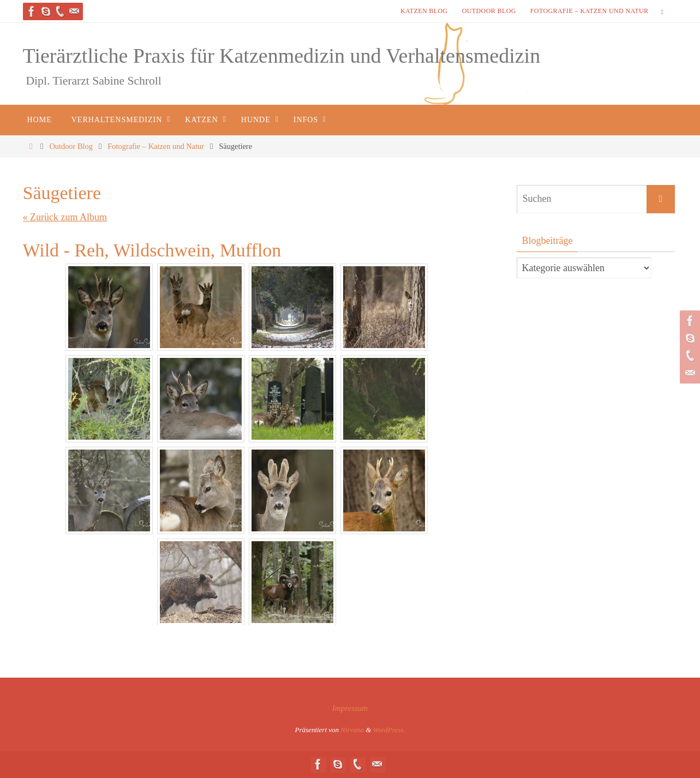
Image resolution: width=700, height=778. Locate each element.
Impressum (350, 708)
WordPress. (389, 730)
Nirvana (352, 730)
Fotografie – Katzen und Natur (590, 11)
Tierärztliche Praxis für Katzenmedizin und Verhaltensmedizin (282, 56)
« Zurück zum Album (65, 217)
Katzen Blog (424, 11)
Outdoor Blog (489, 11)
